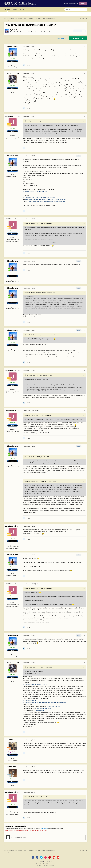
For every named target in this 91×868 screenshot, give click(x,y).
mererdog (13, 740)
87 (12, 92)
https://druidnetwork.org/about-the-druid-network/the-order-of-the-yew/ (44, 702)
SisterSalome (17, 30)
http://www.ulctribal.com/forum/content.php (35, 191)
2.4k (12, 786)
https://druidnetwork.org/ (30, 700)
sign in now (44, 829)
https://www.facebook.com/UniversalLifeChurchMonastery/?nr (47, 201)
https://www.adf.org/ (40, 710)
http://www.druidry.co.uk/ (44, 708)
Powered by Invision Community (45, 865)
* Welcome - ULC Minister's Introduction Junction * (35, 32)
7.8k (12, 759)
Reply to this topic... (20, 838)
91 (13, 65)
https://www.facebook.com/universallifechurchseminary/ (39, 197)
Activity (15, 9)
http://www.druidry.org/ (53, 706)
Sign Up (83, 4)
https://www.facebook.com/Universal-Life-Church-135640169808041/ (45, 199)
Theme (41, 862)
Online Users (29, 14)
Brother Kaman (12, 767)
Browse (7, 10)
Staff (21, 14)
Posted (29, 46)
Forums (6, 14)
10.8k (13, 135)
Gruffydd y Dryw (12, 73)
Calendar (14, 14)
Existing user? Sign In (71, 4)
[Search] (74, 9)
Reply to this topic (78, 38)
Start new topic (62, 38)
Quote (28, 65)
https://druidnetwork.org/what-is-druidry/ (35, 684)
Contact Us (49, 862)
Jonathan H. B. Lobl (13, 116)
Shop (22, 9)
